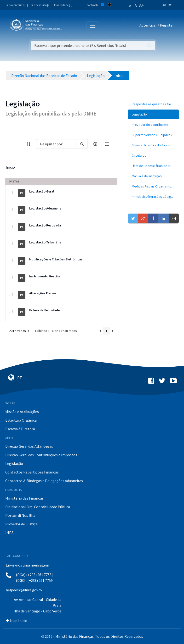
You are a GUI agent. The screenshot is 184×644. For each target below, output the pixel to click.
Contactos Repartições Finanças (32, 472)
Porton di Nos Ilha (20, 515)
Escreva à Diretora (20, 429)
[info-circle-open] (95, 144)
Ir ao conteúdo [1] (17, 5)
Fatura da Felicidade (44, 310)
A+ (142, 5)
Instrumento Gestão (44, 276)
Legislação (14, 463)
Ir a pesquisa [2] (41, 5)
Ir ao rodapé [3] (63, 5)
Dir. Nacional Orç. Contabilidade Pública (38, 507)
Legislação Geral (42, 191)
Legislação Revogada (45, 225)
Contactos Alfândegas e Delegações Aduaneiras (44, 481)
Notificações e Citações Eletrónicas (56, 259)
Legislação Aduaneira (45, 208)
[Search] (56, 144)
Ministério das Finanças (24, 498)
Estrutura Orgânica (21, 420)
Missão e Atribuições (22, 412)
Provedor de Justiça (21, 524)
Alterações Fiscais (43, 293)
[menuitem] (153, 104)
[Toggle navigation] (69, 25)
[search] (82, 144)
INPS (9, 533)
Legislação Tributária (45, 242)
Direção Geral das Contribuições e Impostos (41, 455)
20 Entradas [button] (20, 331)
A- (131, 6)
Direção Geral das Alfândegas (29, 446)
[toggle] (22, 144)
